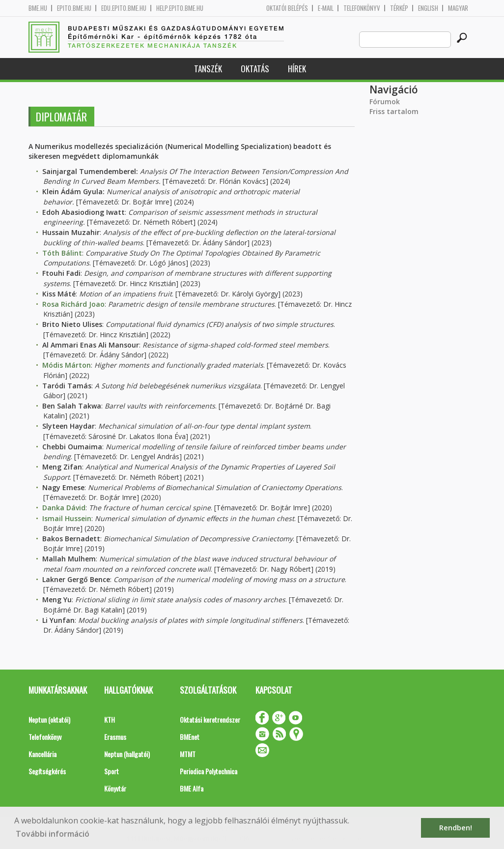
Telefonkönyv (362, 8)
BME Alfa (192, 788)
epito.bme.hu (74, 8)
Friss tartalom (394, 111)
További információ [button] (53, 834)
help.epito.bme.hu (180, 8)
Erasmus (115, 737)
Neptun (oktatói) (49, 719)
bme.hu (38, 8)
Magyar (458, 8)
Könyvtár (115, 788)
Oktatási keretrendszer (210, 719)
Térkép (399, 8)
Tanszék (208, 69)
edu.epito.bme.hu (124, 8)
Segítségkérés (47, 771)
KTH (110, 719)
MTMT (188, 754)
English (428, 8)
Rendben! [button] (456, 828)
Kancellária (42, 754)
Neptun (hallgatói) (127, 754)
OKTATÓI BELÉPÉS (287, 8)
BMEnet (190, 737)
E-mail (326, 8)
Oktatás (255, 69)
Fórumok (385, 102)
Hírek (297, 69)
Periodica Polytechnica (209, 771)
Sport (112, 771)
